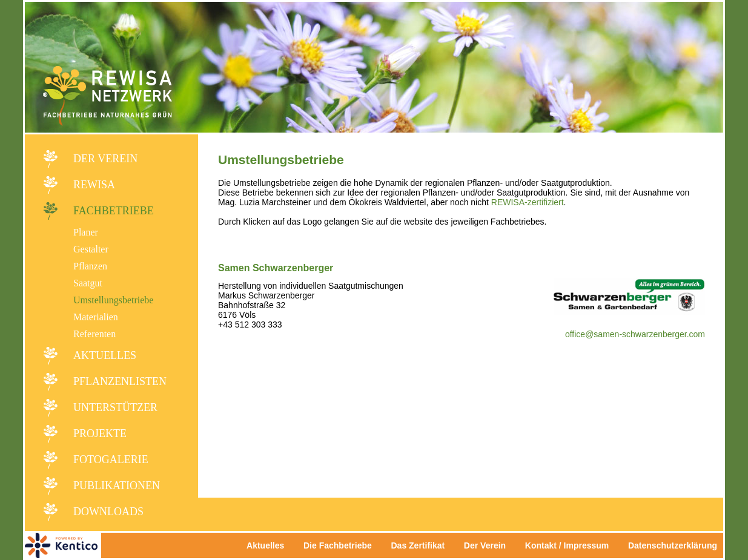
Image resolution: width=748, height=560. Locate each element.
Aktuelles (105, 355)
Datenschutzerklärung (673, 545)
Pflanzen (90, 266)
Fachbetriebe (114, 211)
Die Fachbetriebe (338, 545)
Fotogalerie (111, 460)
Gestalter (91, 249)
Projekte (100, 433)
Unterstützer (115, 407)
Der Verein (105, 159)
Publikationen (117, 486)
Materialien (96, 317)
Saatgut (88, 283)
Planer (86, 232)
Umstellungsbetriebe (113, 300)
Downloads (108, 512)
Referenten (94, 334)
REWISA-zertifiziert (528, 202)
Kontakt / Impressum (571, 545)
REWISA (94, 185)
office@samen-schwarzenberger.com (635, 334)
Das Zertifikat (418, 545)
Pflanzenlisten (120, 381)
